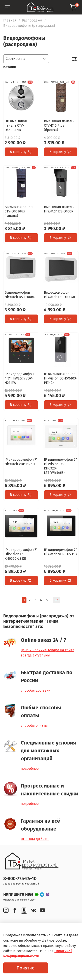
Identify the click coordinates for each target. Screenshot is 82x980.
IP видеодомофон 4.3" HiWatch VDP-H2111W (19, 378)
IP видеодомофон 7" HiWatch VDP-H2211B (60, 552)
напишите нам (19, 894)
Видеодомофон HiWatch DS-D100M (20, 295)
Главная (10, 20)
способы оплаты (34, 726)
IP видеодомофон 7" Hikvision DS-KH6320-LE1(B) (21, 554)
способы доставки (36, 690)
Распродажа (32, 20)
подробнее (30, 769)
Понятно (26, 968)
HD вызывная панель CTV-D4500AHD (16, 125)
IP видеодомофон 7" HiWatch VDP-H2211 (21, 462)
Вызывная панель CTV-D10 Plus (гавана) (19, 211)
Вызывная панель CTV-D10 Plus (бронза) (59, 125)
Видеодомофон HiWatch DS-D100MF (60, 295)
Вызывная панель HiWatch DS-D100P (59, 209)
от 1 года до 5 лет (35, 839)
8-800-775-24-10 (20, 879)
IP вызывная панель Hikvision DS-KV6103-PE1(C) (61, 378)
